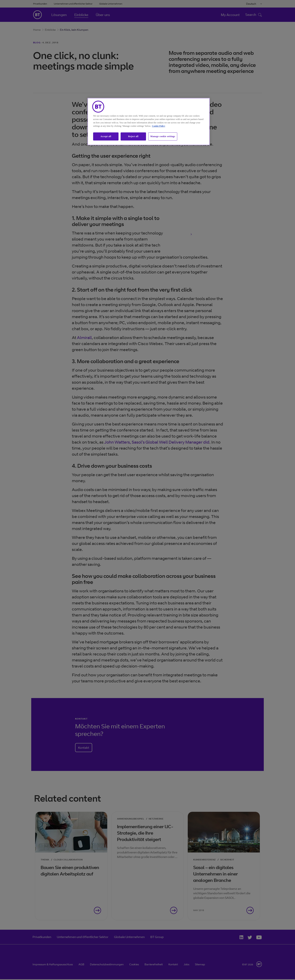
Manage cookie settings (163, 136)
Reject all (133, 136)
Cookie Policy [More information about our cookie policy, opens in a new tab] (159, 126)
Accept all (106, 136)
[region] (149, 122)
